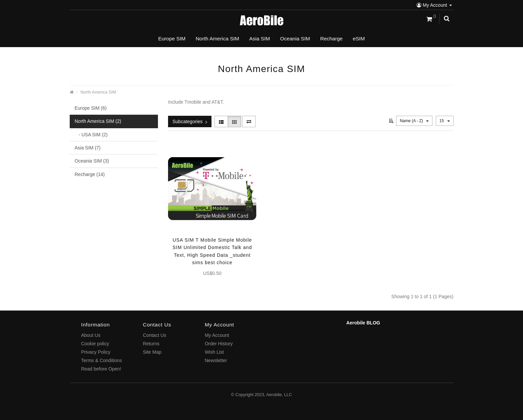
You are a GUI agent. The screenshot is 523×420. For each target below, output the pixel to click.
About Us (91, 335)
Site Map (152, 352)
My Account (434, 5)
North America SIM (98, 92)
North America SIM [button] (217, 39)
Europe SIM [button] (172, 39)
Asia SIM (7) (88, 148)
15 (445, 121)
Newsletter (216, 360)
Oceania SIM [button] (295, 39)
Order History (219, 344)
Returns (151, 344)
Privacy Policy (96, 352)
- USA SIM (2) (91, 135)
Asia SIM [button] (260, 39)
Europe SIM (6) (91, 108)
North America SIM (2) (98, 121)
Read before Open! (101, 369)
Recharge (332, 39)
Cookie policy (95, 344)
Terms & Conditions (102, 360)
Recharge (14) (90, 174)
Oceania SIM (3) (92, 161)
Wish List (214, 352)
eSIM (359, 39)
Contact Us (154, 335)
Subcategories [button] (190, 121)
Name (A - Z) (414, 121)
